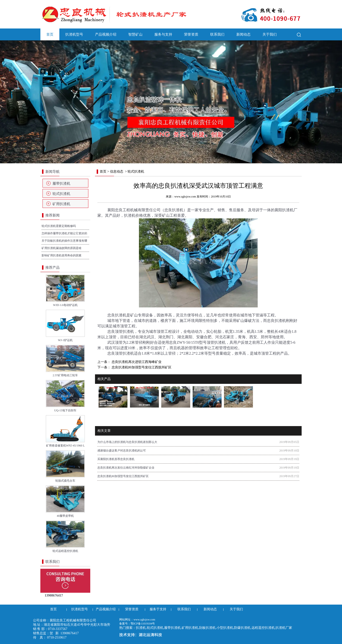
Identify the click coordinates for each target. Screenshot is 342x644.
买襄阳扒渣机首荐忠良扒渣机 (116, 459)
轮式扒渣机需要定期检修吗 (59, 226)
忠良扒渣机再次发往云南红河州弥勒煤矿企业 (126, 468)
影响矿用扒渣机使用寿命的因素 (62, 255)
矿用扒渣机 (61, 204)
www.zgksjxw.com (185, 197)
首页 (50, 34)
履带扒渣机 (61, 183)
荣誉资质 (191, 34)
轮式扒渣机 (61, 194)
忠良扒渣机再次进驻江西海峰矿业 (136, 362)
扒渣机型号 (74, 34)
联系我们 (217, 34)
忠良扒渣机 (174, 210)
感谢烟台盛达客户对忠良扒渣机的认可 (122, 451)
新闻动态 (243, 34)
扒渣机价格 (133, 215)
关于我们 (270, 34)
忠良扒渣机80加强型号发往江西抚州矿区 (141, 367)
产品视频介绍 (106, 34)
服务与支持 (163, 34)
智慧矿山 (135, 34)
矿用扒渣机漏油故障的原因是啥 (62, 248)
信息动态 (117, 172)
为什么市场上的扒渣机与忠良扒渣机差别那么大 (127, 442)
